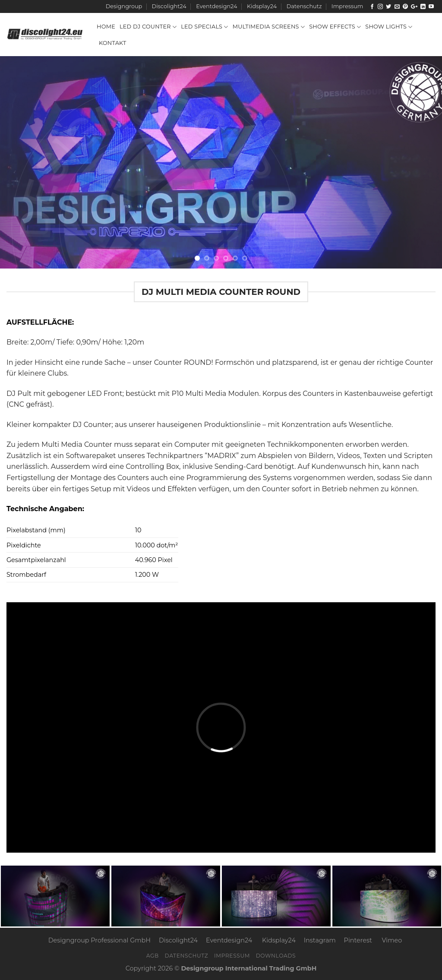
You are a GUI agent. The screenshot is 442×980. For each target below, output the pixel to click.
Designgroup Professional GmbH (99, 940)
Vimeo (392, 940)
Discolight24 (169, 6)
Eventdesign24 (216, 6)
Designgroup (124, 6)
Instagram (320, 940)
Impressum (347, 6)
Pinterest (358, 940)
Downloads (276, 956)
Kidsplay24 (262, 6)
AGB (153, 956)
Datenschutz (304, 6)
